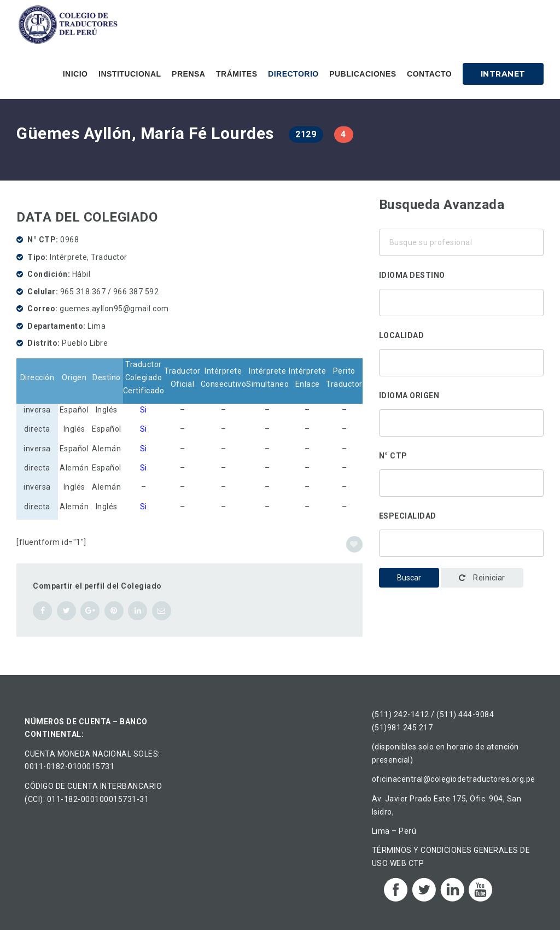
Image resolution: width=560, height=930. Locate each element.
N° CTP (393, 456)
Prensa (188, 74)
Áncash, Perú (461, 360)
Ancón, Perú (461, 374)
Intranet (503, 74)
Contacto (429, 74)
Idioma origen (409, 396)
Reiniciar (482, 578)
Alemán (461, 300)
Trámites (237, 74)
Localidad (402, 335)
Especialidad (408, 516)
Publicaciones (363, 74)
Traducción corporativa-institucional (461, 540)
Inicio (75, 74)
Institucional (130, 74)
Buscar (409, 578)
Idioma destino (412, 275)
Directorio (293, 74)
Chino (461, 314)
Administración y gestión (461, 555)
